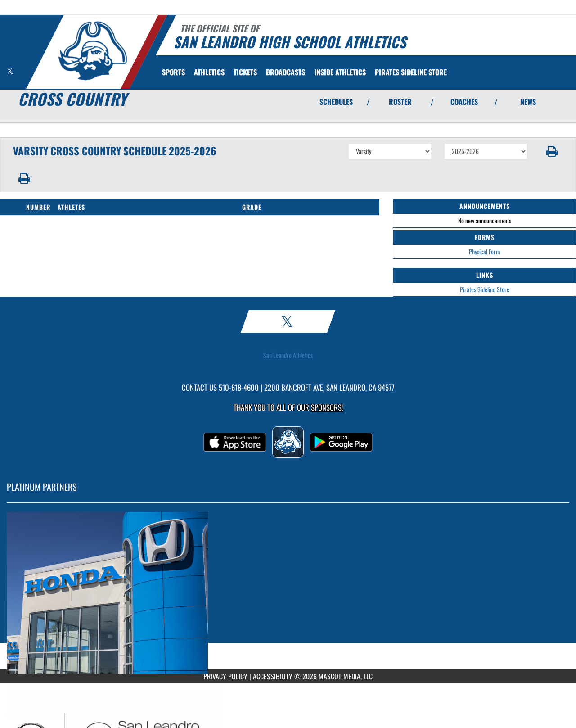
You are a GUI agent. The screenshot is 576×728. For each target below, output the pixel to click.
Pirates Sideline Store (485, 289)
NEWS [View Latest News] (528, 102)
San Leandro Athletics (288, 355)
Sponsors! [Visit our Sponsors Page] (327, 407)
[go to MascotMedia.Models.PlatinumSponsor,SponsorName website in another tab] (288, 593)
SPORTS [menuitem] (173, 72)
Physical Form (485, 251)
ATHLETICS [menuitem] (209, 72)
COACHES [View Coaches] (464, 102)
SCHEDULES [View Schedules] (336, 102)
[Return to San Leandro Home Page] (92, 51)
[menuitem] (245, 72)
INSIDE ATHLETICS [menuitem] (340, 72)
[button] (552, 151)
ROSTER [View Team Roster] (400, 102)
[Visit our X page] (10, 71)
